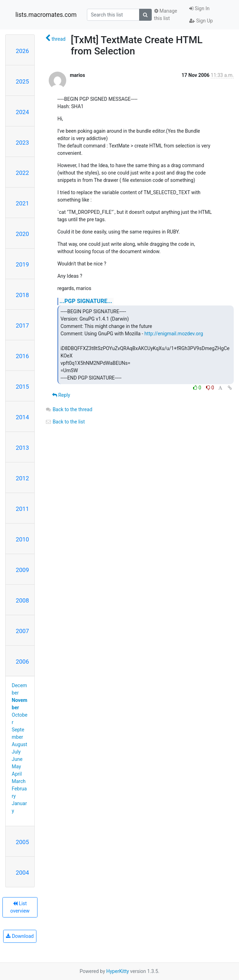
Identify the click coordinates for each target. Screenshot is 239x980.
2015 (22, 387)
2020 (22, 234)
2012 (22, 478)
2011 (22, 509)
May (16, 767)
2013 (22, 448)
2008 (22, 600)
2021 (22, 203)
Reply (61, 395)
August (20, 744)
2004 (22, 873)
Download (20, 936)
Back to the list (65, 422)
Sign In (199, 8)
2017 (22, 325)
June (17, 759)
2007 (22, 631)
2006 (22, 662)
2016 (22, 356)
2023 (22, 143)
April (17, 774)
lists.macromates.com (46, 15)
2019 (22, 264)
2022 (22, 173)
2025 (22, 81)
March (19, 781)
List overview (20, 907)
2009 (22, 570)
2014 (22, 417)
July (16, 752)
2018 (22, 295)
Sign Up (201, 21)
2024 (22, 112)
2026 (22, 51)
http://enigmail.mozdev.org (174, 334)
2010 (22, 539)
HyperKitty (118, 971)
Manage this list (166, 15)
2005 (22, 842)
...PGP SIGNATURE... (86, 301)
